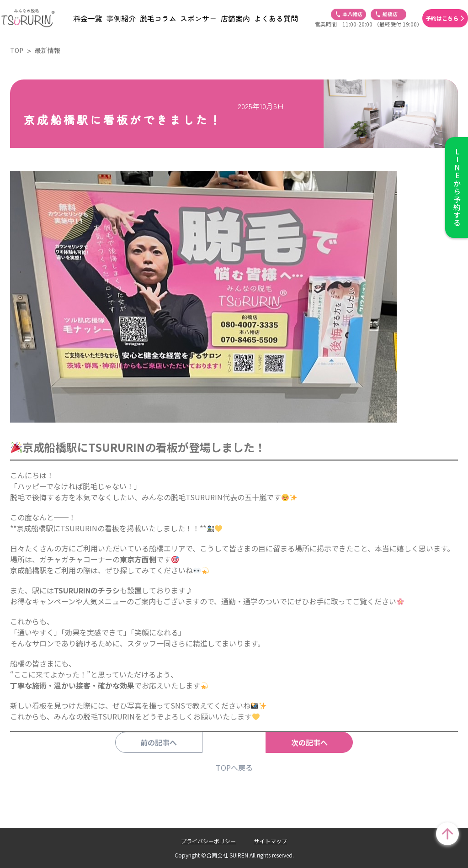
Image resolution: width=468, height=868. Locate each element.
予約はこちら (442, 19)
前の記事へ (172, 742)
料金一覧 (88, 18)
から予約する (457, 188)
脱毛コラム (158, 18)
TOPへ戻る (234, 767)
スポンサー (198, 18)
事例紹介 (121, 18)
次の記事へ (296, 742)
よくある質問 (276, 18)
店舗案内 (235, 18)
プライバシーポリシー (208, 841)
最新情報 (48, 50)
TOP (17, 50)
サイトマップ (271, 841)
